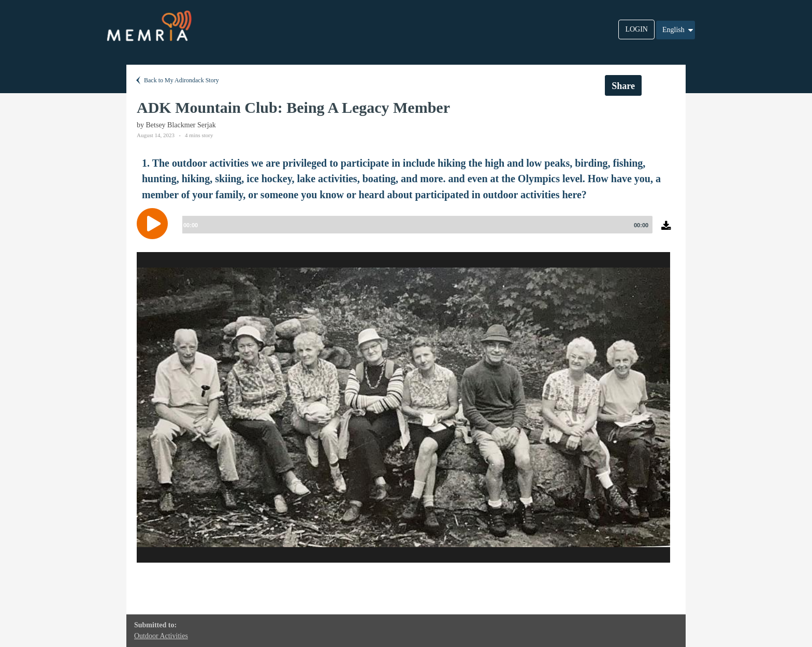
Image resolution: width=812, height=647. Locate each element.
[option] (403, 407)
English (678, 30)
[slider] (415, 225)
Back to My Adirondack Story (177, 80)
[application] (406, 231)
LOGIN (636, 29)
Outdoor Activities (161, 636)
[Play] (155, 224)
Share (623, 86)
